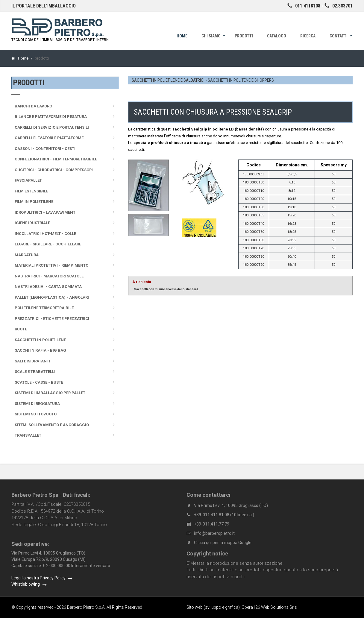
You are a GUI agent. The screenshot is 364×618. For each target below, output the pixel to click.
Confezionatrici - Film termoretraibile (56, 159)
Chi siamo (211, 36)
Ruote (21, 329)
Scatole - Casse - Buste (39, 382)
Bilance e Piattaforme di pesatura (51, 117)
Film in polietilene (34, 202)
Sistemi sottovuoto (36, 414)
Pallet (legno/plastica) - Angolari (52, 297)
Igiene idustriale (32, 223)
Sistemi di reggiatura (37, 404)
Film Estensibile (31, 191)
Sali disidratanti (32, 361)
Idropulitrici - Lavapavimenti (46, 212)
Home (182, 36)
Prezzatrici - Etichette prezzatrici (52, 319)
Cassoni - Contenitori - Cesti (45, 149)
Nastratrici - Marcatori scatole (49, 276)
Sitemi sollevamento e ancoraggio (52, 425)
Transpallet (28, 435)
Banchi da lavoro (33, 106)
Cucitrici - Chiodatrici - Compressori (54, 170)
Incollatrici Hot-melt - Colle (45, 234)
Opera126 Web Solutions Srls (269, 607)
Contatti (339, 36)
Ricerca (308, 36)
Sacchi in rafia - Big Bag (40, 350)
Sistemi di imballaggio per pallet (50, 393)
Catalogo (277, 36)
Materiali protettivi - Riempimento (51, 265)
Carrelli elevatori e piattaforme (49, 138)
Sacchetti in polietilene (40, 340)
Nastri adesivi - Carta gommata (48, 287)
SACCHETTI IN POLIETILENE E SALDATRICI (168, 80)
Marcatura (27, 255)
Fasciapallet (28, 180)
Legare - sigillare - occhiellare (48, 244)
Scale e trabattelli (35, 372)
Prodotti (244, 36)
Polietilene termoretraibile (44, 308)
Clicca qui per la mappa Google (223, 543)
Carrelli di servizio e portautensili (52, 127)
